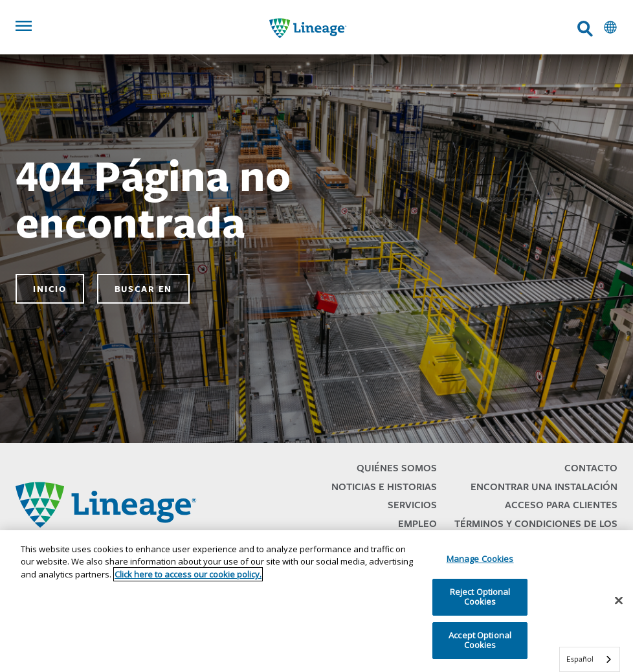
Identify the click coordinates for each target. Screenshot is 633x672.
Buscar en (143, 289)
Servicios (412, 505)
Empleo (417, 523)
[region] (316, 601)
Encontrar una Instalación (544, 487)
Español (580, 659)
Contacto (591, 468)
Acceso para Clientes (561, 505)
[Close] (619, 601)
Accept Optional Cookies (480, 640)
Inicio (50, 289)
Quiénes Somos (397, 468)
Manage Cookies (480, 559)
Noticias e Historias (384, 487)
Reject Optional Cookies (480, 597)
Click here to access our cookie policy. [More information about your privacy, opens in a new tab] (188, 574)
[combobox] (590, 659)
